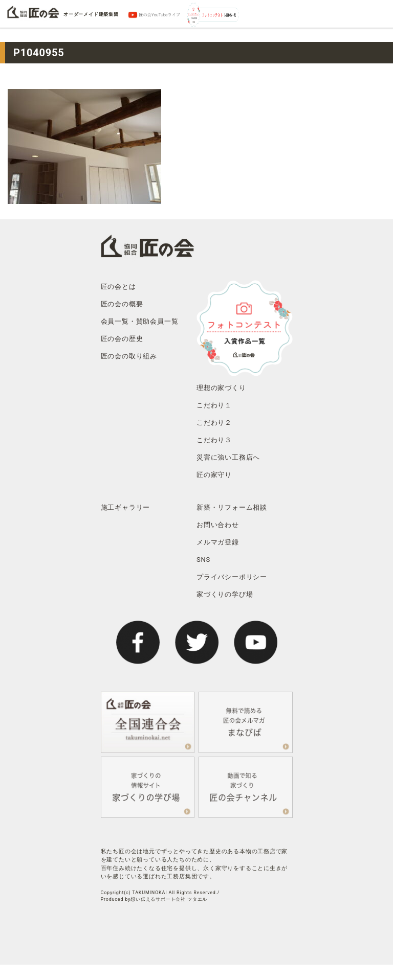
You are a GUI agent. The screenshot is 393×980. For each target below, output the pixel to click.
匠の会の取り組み (129, 356)
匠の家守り (214, 475)
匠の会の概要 (122, 304)
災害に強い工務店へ (228, 457)
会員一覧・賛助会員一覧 (140, 321)
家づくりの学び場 (225, 594)
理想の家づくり (221, 388)
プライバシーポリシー (232, 577)
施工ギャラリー (126, 507)
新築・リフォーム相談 (232, 507)
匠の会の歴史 (122, 339)
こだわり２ (214, 423)
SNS (203, 560)
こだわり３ (214, 440)
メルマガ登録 (218, 542)
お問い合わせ (218, 525)
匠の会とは (118, 287)
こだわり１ (214, 405)
